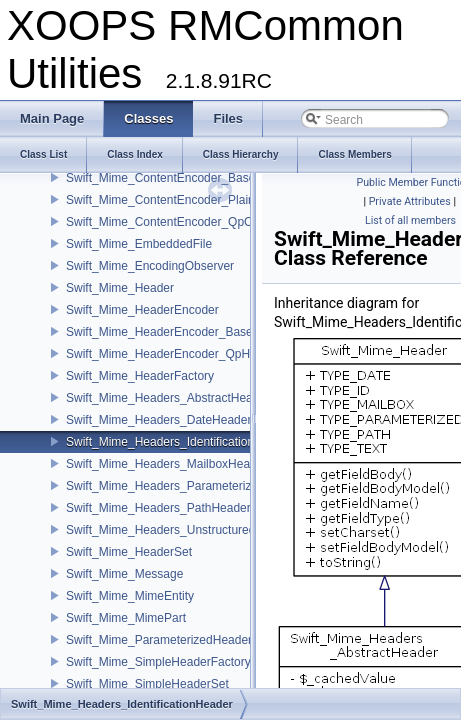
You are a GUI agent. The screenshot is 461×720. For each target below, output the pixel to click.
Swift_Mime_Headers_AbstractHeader (168, 398)
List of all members (410, 220)
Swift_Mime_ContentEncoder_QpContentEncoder (198, 222)
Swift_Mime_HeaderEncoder (142, 310)
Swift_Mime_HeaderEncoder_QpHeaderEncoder (195, 354)
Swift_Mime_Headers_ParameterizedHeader (185, 486)
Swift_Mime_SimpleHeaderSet (147, 684)
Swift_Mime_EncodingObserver (150, 266)
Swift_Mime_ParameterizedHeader (159, 640)
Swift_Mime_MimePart (126, 618)
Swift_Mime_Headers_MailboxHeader (166, 464)
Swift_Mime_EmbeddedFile (139, 244)
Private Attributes (410, 201)
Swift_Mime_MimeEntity (130, 596)
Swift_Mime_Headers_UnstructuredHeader (180, 530)
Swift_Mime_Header (120, 288)
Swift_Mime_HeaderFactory (140, 376)
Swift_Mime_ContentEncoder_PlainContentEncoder (204, 200)
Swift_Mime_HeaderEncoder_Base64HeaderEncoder (208, 332)
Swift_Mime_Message (124, 574)
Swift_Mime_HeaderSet (129, 552)
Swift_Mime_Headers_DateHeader (158, 420)
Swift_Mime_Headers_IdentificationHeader (179, 442)
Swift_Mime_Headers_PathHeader (158, 508)
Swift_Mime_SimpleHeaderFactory (158, 662)
